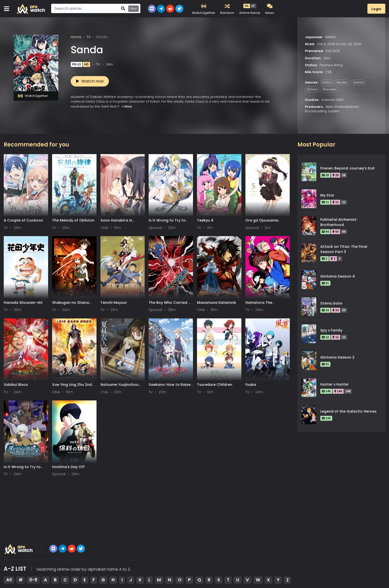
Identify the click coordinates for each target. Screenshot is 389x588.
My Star (327, 195)
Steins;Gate (331, 303)
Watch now (90, 81)
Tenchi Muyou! (114, 303)
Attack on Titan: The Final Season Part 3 (344, 249)
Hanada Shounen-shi (23, 303)
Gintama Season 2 (337, 357)
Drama (358, 83)
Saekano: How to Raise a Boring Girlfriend (170, 387)
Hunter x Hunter (335, 384)
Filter (133, 9)
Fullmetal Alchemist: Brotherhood (339, 222)
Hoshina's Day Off (68, 467)
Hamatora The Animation (259, 305)
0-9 (33, 580)
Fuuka (251, 385)
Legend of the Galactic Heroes (348, 411)
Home (76, 37)
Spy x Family (331, 330)
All (9, 580)
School (312, 90)
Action (327, 83)
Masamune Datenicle (216, 303)
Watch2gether (33, 96)
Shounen (329, 90)
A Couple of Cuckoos (23, 220)
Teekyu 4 (205, 220)
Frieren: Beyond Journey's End (347, 168)
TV (89, 37)
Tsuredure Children (215, 385)
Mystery (342, 83)
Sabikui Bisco (16, 385)
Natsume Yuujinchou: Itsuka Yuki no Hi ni (120, 387)
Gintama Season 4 (338, 276)
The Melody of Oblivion (73, 220)
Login (376, 9)
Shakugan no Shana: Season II (71, 305)
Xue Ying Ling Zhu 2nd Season (72, 387)
